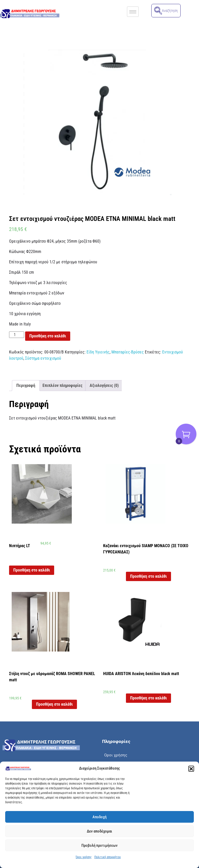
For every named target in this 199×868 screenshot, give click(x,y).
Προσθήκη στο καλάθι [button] (32, 570)
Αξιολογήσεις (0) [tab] (104, 385)
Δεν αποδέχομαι (99, 831)
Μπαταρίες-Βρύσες (128, 352)
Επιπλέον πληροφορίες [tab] (62, 385)
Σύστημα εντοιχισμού (43, 358)
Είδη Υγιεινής (98, 352)
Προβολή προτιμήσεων (99, 845)
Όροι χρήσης (84, 857)
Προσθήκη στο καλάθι (48, 336)
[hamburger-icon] (133, 12)
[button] (191, 769)
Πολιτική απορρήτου (108, 857)
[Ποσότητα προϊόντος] (17, 335)
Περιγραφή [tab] (26, 385)
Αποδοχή (99, 817)
